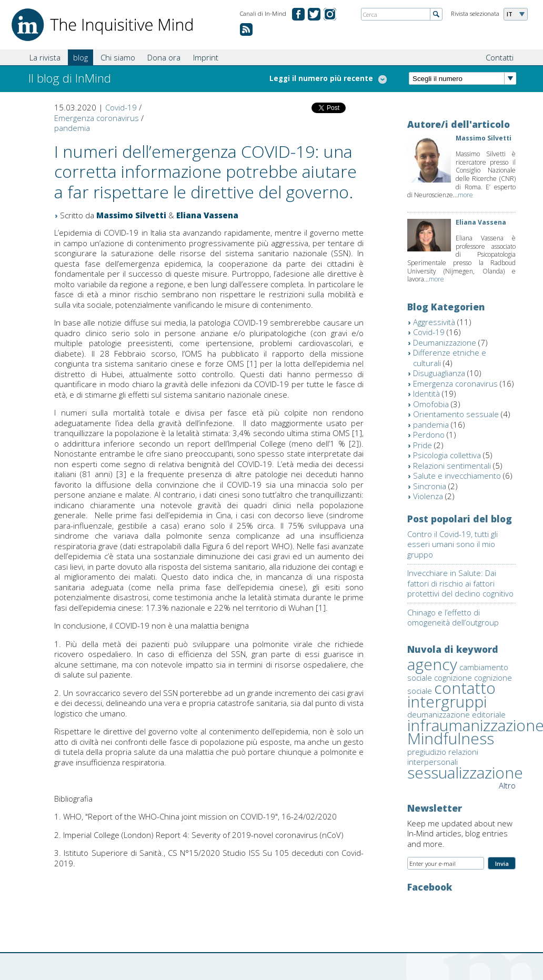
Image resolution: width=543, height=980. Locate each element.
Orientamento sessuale (456, 414)
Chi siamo (118, 57)
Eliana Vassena (207, 215)
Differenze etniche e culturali (450, 358)
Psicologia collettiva (447, 455)
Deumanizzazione (445, 342)
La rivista (45, 57)
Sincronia (430, 486)
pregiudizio (427, 752)
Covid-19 (121, 107)
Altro (507, 785)
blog (81, 57)
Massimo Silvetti (131, 215)
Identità (426, 393)
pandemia (72, 128)
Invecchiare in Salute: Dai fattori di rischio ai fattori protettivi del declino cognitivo (460, 583)
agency (432, 664)
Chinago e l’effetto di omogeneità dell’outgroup (453, 618)
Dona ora (164, 57)
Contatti (500, 57)
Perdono (429, 435)
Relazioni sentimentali (452, 466)
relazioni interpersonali (443, 757)
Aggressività (434, 322)
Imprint (206, 57)
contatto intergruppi (451, 695)
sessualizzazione (465, 772)
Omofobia (431, 404)
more (465, 195)
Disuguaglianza (439, 373)
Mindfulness (451, 738)
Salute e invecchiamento (457, 476)
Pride (423, 445)
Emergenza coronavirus (97, 118)
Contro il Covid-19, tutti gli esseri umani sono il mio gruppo (453, 544)
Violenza (428, 496)
